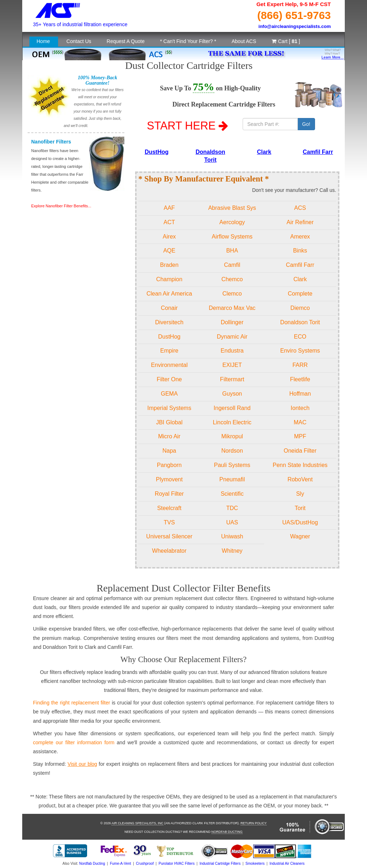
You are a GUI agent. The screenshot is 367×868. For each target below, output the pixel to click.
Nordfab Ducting (227, 832)
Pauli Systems (232, 465)
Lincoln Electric (232, 422)
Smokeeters (255, 864)
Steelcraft (170, 508)
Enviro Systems (300, 351)
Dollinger (232, 322)
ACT (169, 222)
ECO (300, 337)
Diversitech (169, 322)
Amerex (300, 237)
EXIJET (232, 365)
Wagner (300, 536)
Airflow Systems (232, 237)
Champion (169, 279)
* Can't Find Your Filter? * (188, 41)
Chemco (232, 279)
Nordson (232, 451)
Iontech (300, 408)
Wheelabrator (169, 551)
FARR (300, 365)
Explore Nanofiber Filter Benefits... (61, 206)
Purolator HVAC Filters (177, 864)
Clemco (232, 294)
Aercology (232, 222)
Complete (300, 294)
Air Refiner (300, 222)
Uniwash (232, 536)
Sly (300, 494)
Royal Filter (169, 494)
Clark (264, 152)
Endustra (232, 351)
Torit (300, 508)
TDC (232, 508)
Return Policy (254, 823)
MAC (300, 422)
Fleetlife (300, 379)
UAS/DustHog (300, 522)
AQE (169, 251)
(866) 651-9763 (294, 15)
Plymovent (169, 479)
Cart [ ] (286, 41)
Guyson (232, 394)
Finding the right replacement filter (72, 703)
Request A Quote (126, 41)
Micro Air (169, 436)
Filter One (169, 379)
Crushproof (145, 864)
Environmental (169, 365)
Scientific (232, 494)
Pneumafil (232, 479)
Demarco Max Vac (232, 308)
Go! (306, 124)
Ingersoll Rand (232, 408)
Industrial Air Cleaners (287, 864)
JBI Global (169, 422)
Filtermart (232, 379)
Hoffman (300, 394)
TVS (169, 522)
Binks (300, 251)
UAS (232, 522)
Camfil (232, 265)
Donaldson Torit (300, 322)
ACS (300, 208)
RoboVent (300, 479)
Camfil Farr (318, 152)
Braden (170, 265)
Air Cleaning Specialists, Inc (137, 823)
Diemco (300, 308)
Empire (169, 351)
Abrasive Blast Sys (232, 208)
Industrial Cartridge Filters (220, 864)
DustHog (157, 152)
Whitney (232, 551)
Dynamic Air (232, 337)
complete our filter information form (74, 742)
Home (43, 41)
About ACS (244, 41)
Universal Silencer (169, 536)
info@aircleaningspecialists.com (295, 26)
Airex (169, 237)
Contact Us (79, 41)
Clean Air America (169, 294)
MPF (300, 436)
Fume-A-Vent (121, 864)
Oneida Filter (300, 451)
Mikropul (232, 436)
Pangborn (169, 465)
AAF (169, 208)
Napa (169, 451)
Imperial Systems (169, 408)
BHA (232, 251)
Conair (169, 308)
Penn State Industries (300, 465)
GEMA (169, 394)
